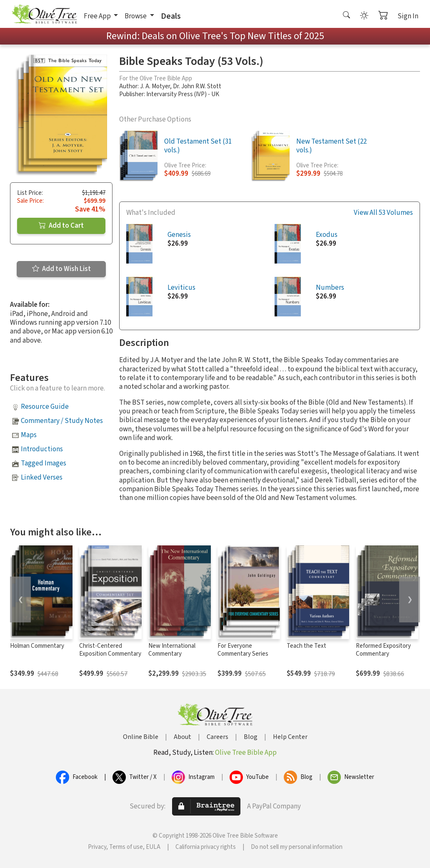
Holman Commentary (37, 646)
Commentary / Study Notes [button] (62, 421)
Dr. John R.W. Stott (197, 86)
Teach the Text (306, 646)
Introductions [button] (42, 449)
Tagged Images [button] (44, 463)
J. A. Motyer (155, 86)
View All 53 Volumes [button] (383, 213)
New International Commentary (172, 650)
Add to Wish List (61, 269)
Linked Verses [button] (42, 478)
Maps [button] (29, 435)
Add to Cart (61, 226)
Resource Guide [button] (45, 407)
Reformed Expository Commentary (383, 650)
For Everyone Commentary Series (243, 650)
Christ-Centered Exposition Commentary (110, 650)
